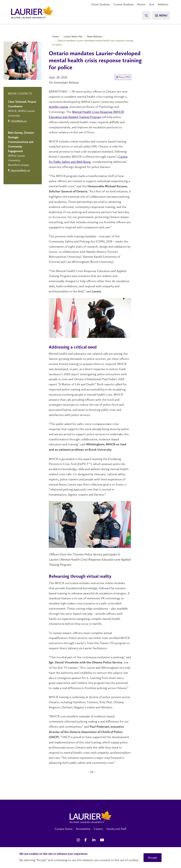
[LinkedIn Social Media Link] (94, 840)
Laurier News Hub (73, 36)
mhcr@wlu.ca (19, 121)
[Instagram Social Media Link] (79, 840)
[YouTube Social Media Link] (102, 840)
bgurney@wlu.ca (21, 170)
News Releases (95, 36)
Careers (98, 829)
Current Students (124, 4)
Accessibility (83, 829)
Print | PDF (123, 77)
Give (152, 4)
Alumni (141, 4)
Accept (153, 858)
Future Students (101, 4)
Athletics (163, 4)
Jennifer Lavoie (58, 107)
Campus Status (64, 829)
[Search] (146, 15)
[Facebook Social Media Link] (87, 840)
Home (56, 36)
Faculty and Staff (116, 829)
